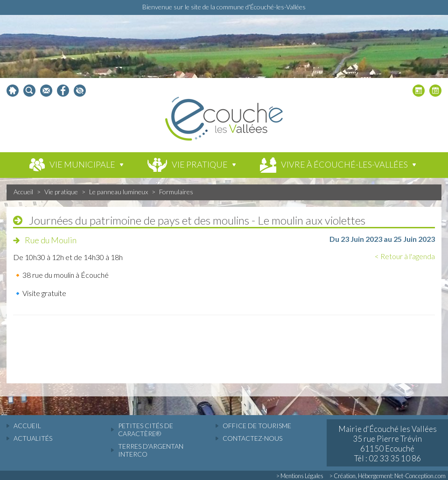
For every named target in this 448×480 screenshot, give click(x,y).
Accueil (23, 192)
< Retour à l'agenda (405, 256)
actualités (33, 438)
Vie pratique (61, 192)
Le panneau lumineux (119, 192)
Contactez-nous (252, 438)
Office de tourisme (257, 426)
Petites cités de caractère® (146, 430)
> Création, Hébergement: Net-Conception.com (388, 476)
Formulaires (176, 192)
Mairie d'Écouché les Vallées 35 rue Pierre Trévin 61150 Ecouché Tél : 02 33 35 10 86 (388, 444)
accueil (27, 426)
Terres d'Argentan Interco (151, 450)
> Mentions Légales (300, 476)
